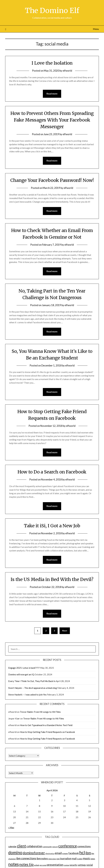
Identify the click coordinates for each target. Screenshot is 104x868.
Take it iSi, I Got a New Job (52, 526)
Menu (96, 29)
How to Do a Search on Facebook (52, 472)
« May (11, 827)
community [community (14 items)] (47, 846)
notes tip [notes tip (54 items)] (26, 864)
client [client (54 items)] (21, 846)
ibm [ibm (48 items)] (88, 853)
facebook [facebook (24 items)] (74, 853)
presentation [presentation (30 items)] (55, 865)
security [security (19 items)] (73, 865)
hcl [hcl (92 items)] (82, 852)
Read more (52, 94)
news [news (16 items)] (93, 859)
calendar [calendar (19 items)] (12, 846)
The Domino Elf (52, 10)
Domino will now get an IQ (21, 674)
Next (65, 630)
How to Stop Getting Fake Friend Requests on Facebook (47, 732)
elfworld (67, 70)
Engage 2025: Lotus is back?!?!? (24, 668)
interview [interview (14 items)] (52, 859)
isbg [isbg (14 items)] (58, 859)
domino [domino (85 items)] (15, 852)
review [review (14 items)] (66, 865)
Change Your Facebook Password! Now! (52, 180)
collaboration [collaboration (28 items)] (34, 846)
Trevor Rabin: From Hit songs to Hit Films (40, 712)
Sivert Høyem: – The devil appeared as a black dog (33, 688)
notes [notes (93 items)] (14, 864)
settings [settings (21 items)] (82, 865)
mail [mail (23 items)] (74, 858)
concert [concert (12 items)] (55, 846)
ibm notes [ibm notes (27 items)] (42, 858)
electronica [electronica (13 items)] (50, 853)
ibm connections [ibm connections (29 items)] (26, 858)
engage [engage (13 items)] (65, 853)
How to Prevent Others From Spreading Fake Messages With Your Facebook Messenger (52, 120)
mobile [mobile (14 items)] (80, 859)
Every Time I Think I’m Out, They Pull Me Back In (32, 681)
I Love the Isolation (52, 63)
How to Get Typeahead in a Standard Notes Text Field (46, 725)
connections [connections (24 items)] (84, 846)
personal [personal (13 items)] (43, 865)
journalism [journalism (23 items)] (66, 858)
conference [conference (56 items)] (68, 846)
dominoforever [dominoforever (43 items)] (34, 853)
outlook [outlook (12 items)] (37, 865)
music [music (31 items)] (86, 858)
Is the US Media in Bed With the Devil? (52, 579)
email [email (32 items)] (58, 853)
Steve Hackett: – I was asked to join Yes (27, 694)
